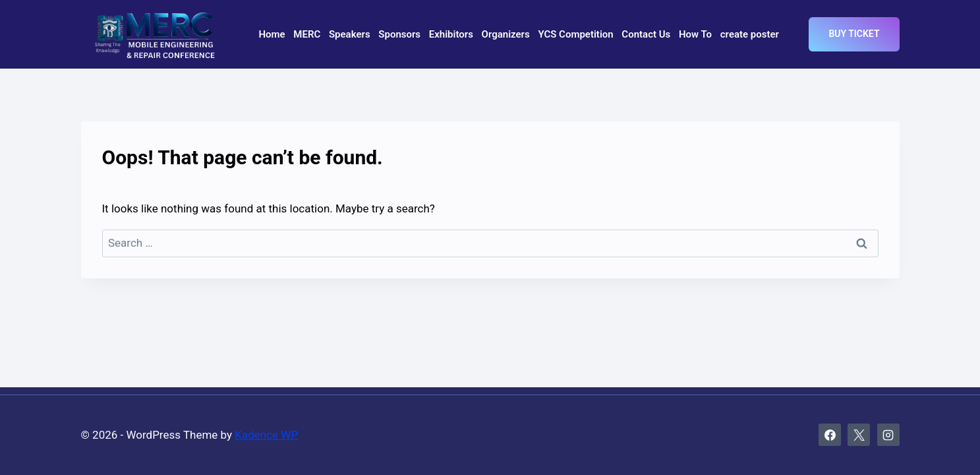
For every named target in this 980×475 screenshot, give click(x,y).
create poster (750, 34)
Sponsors (399, 34)
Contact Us (646, 34)
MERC (307, 34)
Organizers (506, 34)
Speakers (350, 34)
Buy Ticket (854, 34)
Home (272, 34)
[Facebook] (830, 435)
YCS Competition (575, 34)
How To (695, 34)
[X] (859, 435)
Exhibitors (451, 34)
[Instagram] (888, 435)
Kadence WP (266, 435)
